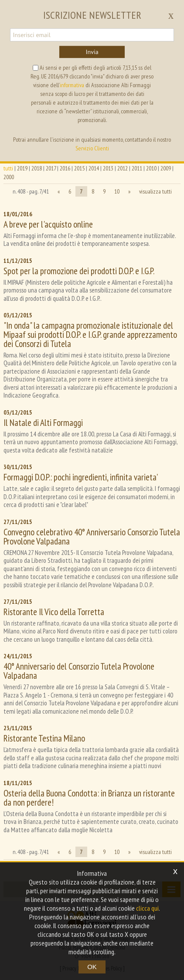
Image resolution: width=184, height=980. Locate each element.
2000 (9, 177)
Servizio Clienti (92, 148)
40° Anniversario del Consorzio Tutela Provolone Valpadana (79, 671)
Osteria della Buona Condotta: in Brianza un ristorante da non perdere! (89, 798)
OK (92, 967)
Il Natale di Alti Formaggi (43, 423)
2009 (166, 168)
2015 (79, 168)
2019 (22, 168)
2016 (65, 168)
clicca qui (147, 908)
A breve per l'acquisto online (48, 224)
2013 (108, 168)
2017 (51, 168)
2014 (94, 168)
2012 (123, 168)
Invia (92, 52)
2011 (137, 168)
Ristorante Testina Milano (44, 738)
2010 (151, 168)
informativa (72, 85)
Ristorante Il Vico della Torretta (54, 612)
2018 (37, 168)
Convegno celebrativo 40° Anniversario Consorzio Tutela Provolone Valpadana (92, 537)
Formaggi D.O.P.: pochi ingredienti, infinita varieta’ (81, 477)
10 (117, 191)
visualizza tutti (155, 191)
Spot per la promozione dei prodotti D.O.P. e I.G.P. (79, 271)
